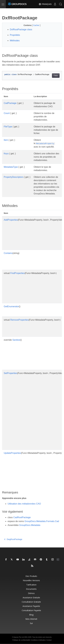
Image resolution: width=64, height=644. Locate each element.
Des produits (31, 576)
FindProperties (17, 273)
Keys (6, 154)
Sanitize (16, 340)
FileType (8, 127)
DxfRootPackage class (21, 29)
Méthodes (15, 41)
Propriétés (15, 35)
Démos (31, 593)
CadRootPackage (22, 517)
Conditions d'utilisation (38, 640)
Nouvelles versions (31, 580)
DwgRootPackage (13, 539)
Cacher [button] (37, 25)
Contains (8, 253)
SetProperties (10, 373)
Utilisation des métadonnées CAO (24, 504)
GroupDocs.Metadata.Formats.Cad (42, 521)
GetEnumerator (11, 306)
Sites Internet (31, 619)
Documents (31, 589)
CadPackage (10, 103)
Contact (49, 640)
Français (45, 4)
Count (7, 113)
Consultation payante (31, 610)
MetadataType (11, 167)
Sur (31, 623)
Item (6, 140)
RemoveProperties (19, 320)
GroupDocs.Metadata (30, 525)
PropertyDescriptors (14, 177)
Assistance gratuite (31, 598)
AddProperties (11, 220)
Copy (56, 76)
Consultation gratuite (31, 602)
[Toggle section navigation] (4, 11)
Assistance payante (31, 606)
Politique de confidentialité (21, 640)
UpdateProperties (12, 453)
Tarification (31, 585)
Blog (31, 615)
